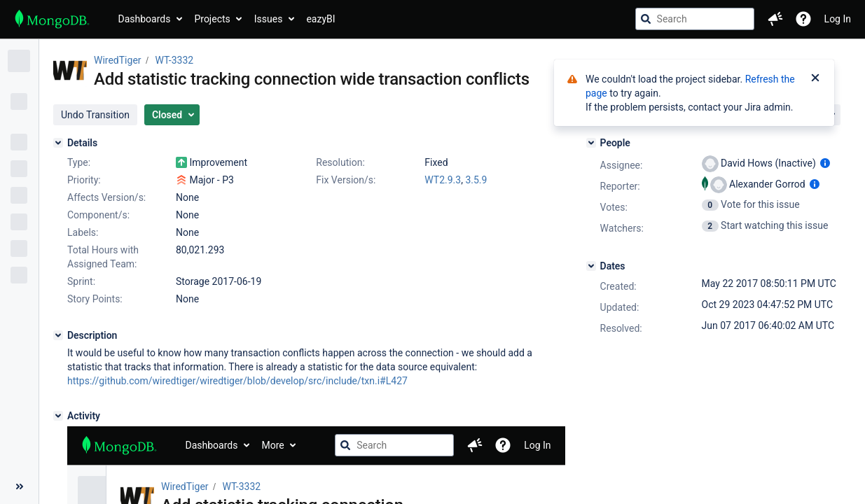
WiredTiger (118, 60)
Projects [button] (212, 19)
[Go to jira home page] (52, 19)
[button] (775, 19)
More (272, 445)
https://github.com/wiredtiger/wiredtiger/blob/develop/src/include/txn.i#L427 (237, 381)
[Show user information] (825, 163)
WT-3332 (175, 60)
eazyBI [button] (320, 19)
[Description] (58, 335)
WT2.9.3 (443, 180)
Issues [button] (269, 19)
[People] (591, 143)
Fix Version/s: (346, 180)
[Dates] (591, 266)
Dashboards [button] (145, 19)
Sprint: (81, 281)
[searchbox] (695, 19)
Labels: (83, 232)
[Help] (803, 19)
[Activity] (58, 416)
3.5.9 (476, 180)
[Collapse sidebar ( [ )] (19, 486)
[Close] (815, 79)
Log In (838, 19)
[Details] (58, 143)
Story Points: (95, 299)
